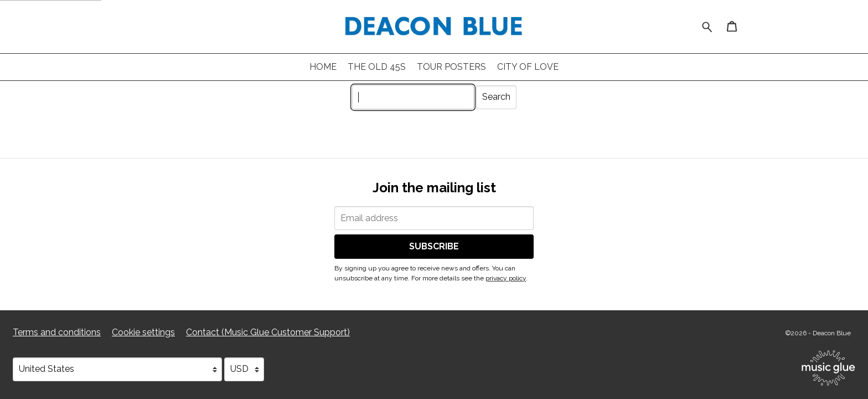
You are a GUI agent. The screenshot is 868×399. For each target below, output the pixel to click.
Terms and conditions (57, 332)
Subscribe (434, 246)
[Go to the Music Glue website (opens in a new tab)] (828, 368)
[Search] (413, 97)
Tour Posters (451, 67)
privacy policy (506, 278)
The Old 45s (377, 67)
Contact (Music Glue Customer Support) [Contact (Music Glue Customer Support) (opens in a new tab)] (268, 332)
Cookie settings (143, 332)
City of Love (528, 67)
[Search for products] (707, 25)
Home (323, 67)
